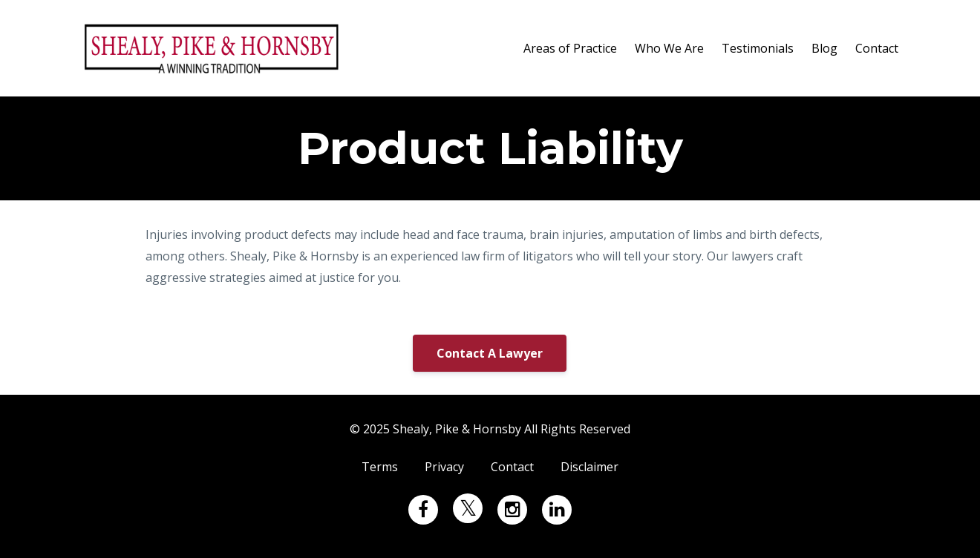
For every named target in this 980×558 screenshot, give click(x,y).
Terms (380, 467)
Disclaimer (589, 467)
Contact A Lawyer (490, 353)
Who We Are (669, 48)
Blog (824, 48)
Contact (877, 48)
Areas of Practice (570, 48)
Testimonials (758, 48)
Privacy (444, 467)
